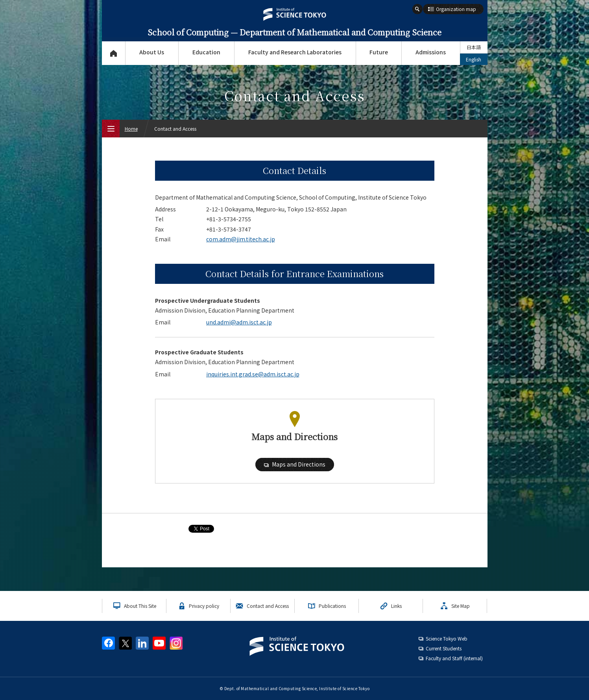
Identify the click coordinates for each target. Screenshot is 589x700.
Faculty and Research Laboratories (295, 52)
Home (131, 129)
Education (206, 52)
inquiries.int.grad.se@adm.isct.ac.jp (253, 374)
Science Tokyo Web (447, 638)
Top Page (114, 53)
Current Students (444, 648)
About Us (152, 52)
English (474, 59)
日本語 (474, 47)
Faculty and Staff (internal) (454, 658)
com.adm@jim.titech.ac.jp (241, 239)
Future (379, 52)
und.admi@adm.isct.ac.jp (239, 322)
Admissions (431, 52)
